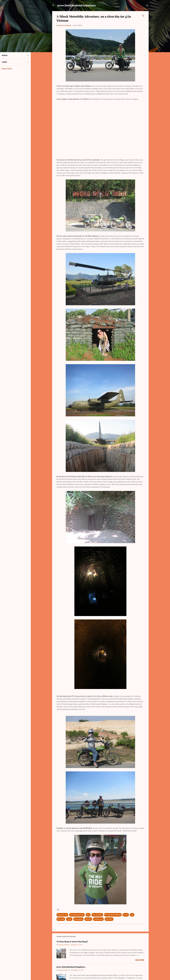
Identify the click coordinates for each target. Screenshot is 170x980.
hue (132, 915)
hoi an (126, 915)
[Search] (147, 6)
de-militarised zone (77, 915)
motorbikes (78, 919)
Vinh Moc (109, 919)
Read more (140, 960)
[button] (143, 16)
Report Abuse (7, 69)
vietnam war (98, 919)
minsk (69, 919)
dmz (88, 915)
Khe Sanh (61, 919)
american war (62, 915)
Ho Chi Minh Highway (113, 915)
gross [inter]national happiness (76, 5)
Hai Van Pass (97, 915)
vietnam (88, 919)
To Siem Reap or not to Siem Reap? (72, 942)
